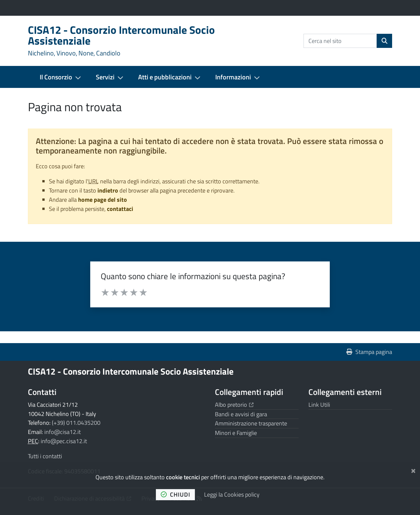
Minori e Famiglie (236, 433)
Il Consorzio (56, 77)
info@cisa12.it (63, 432)
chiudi (176, 494)
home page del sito (103, 200)
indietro (108, 190)
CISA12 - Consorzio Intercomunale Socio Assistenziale (131, 371)
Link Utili (319, 405)
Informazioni (233, 77)
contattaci (120, 209)
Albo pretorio (234, 405)
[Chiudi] (413, 470)
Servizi (105, 77)
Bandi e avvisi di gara (241, 414)
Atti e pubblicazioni (165, 77)
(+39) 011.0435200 (76, 423)
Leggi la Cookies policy (232, 494)
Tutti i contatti (45, 456)
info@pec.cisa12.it (64, 441)
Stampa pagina (369, 352)
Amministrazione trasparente (251, 423)
